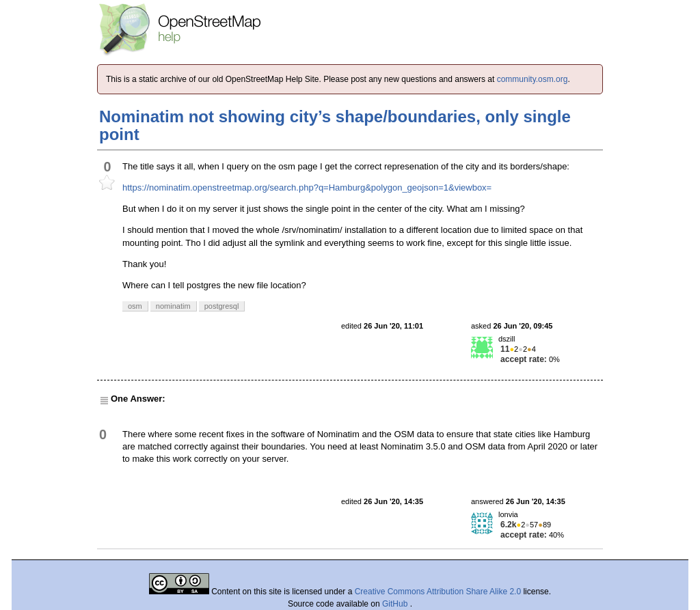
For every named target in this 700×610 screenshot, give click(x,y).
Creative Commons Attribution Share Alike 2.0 (438, 592)
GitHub (396, 604)
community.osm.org (533, 79)
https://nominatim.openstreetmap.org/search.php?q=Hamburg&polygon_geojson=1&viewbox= (307, 188)
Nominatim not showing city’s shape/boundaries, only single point (335, 125)
